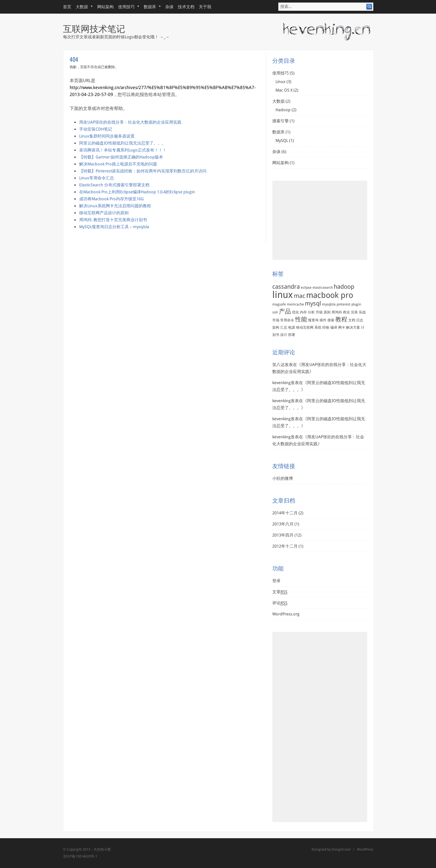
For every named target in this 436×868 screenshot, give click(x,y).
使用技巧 (126, 7)
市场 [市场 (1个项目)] (276, 320)
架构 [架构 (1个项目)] (276, 328)
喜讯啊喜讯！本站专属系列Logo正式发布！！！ (123, 150)
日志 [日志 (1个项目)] (360, 320)
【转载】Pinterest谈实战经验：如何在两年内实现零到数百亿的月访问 (143, 171)
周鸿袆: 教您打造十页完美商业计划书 (113, 220)
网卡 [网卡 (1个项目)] (342, 328)
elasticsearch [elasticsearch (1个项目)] (323, 288)
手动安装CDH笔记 (96, 129)
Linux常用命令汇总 (97, 178)
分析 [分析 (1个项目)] (311, 312)
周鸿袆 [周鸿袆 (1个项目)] (337, 312)
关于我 (205, 7)
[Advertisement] (320, 220)
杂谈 (169, 7)
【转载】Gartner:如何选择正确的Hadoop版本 (121, 157)
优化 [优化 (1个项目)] (295, 312)
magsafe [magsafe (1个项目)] (279, 304)
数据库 (150, 7)
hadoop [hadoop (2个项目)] (344, 287)
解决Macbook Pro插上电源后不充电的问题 (118, 164)
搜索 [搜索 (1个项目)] (331, 320)
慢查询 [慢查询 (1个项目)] (313, 320)
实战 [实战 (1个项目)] (362, 312)
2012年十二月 (285, 546)
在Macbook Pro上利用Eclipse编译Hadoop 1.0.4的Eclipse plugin (137, 192)
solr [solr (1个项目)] (275, 312)
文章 (280, 592)
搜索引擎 (281, 121)
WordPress (365, 849)
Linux (281, 82)
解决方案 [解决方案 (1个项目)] (353, 328)
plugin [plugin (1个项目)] (356, 304)
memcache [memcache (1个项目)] (295, 304)
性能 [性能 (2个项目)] (301, 319)
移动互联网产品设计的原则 (104, 213)
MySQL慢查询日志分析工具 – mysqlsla (114, 227)
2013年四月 (283, 535)
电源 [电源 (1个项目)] (292, 328)
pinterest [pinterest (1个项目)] (344, 304)
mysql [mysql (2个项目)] (313, 303)
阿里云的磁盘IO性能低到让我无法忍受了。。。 (123, 143)
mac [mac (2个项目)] (300, 296)
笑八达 (278, 365)
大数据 (82, 7)
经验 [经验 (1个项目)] (326, 328)
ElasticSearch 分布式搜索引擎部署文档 (114, 185)
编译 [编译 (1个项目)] (334, 328)
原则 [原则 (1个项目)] (327, 312)
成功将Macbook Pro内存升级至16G (111, 199)
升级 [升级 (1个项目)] (319, 312)
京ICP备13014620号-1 (80, 856)
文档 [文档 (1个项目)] (352, 320)
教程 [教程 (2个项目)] (341, 319)
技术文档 (186, 7)
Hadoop (283, 110)
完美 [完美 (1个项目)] (354, 312)
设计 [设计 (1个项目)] (284, 335)
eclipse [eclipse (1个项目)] (306, 288)
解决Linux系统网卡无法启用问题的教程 (115, 206)
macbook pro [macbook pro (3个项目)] (330, 295)
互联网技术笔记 (94, 28)
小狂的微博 (283, 478)
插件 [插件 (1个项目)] (323, 320)
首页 (67, 7)
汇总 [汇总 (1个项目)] (284, 328)
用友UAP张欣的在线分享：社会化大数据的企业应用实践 (130, 122)
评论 (280, 603)
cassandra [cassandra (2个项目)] (286, 287)
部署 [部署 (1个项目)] (292, 335)
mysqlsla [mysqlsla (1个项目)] (329, 304)
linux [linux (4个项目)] (283, 295)
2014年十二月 (285, 513)
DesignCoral (341, 849)
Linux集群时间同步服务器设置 (107, 136)
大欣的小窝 (102, 849)
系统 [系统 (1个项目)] (318, 328)
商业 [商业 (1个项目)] (346, 312)
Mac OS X (284, 90)
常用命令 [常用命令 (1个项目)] (287, 320)
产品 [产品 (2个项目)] (285, 311)
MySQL (282, 141)
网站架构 (105, 7)
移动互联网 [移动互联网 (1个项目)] (305, 328)
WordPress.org (286, 614)
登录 (276, 581)
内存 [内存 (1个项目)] (303, 312)
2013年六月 (283, 524)
